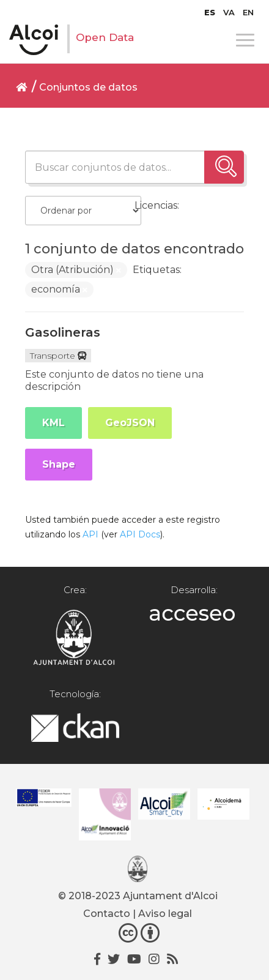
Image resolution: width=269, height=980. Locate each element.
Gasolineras (63, 332)
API (90, 534)
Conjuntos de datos (88, 87)
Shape (59, 464)
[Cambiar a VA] (229, 12)
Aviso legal (165, 914)
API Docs (140, 534)
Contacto (107, 914)
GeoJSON (130, 423)
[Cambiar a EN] (248, 12)
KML (53, 423)
